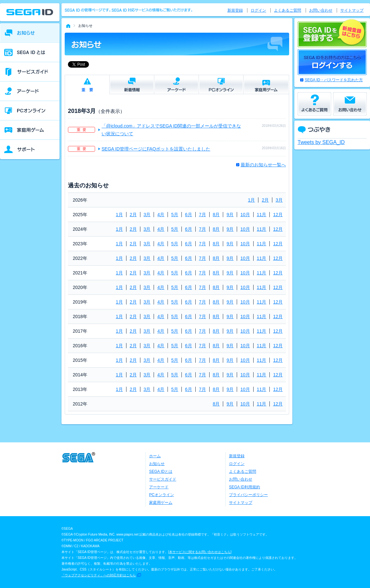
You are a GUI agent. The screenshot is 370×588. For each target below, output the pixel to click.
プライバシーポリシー (248, 495)
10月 (245, 215)
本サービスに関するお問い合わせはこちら (200, 552)
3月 (279, 200)
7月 (202, 215)
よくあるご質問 (288, 10)
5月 (175, 215)
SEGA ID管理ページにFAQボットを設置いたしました (156, 149)
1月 (252, 200)
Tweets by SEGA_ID (321, 142)
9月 (230, 215)
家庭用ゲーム (161, 503)
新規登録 (235, 10)
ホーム (155, 456)
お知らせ (157, 464)
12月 (278, 215)
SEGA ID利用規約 (245, 487)
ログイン (258, 10)
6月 (189, 215)
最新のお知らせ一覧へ (263, 165)
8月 (216, 215)
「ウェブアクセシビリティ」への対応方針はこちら (99, 575)
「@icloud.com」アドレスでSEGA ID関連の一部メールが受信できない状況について (171, 130)
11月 (262, 215)
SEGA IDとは (161, 472)
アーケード (159, 487)
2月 (265, 200)
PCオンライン (162, 495)
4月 (161, 215)
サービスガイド (163, 479)
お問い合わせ (321, 10)
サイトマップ (352, 10)
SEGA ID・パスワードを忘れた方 (334, 80)
